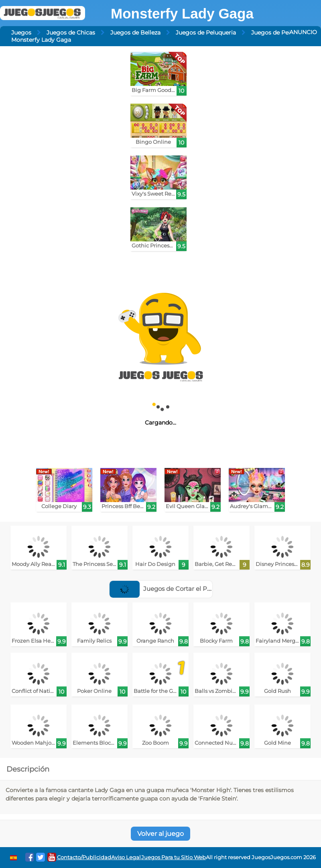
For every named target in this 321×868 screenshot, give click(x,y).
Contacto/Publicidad (84, 857)
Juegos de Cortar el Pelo (163, 589)
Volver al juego (160, 834)
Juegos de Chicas (71, 33)
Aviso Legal (126, 857)
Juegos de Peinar (275, 33)
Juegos (21, 33)
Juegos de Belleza (135, 33)
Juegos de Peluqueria (206, 33)
